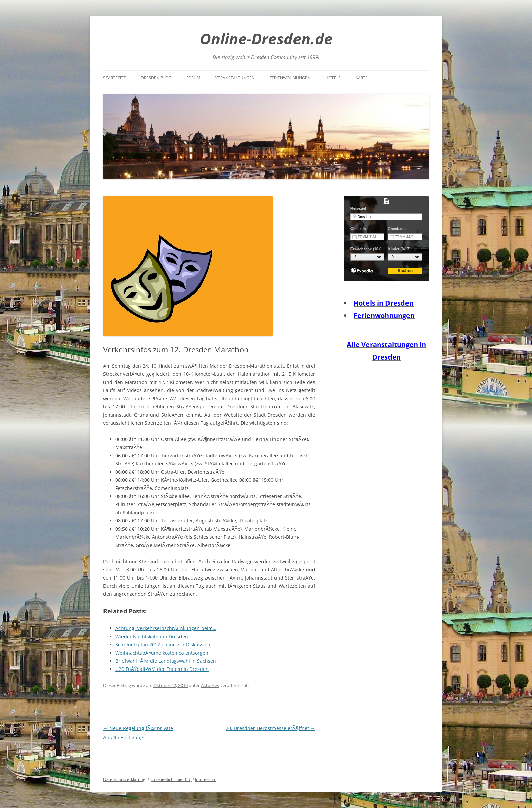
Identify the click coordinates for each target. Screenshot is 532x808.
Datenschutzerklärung (124, 779)
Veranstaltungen (235, 78)
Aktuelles (210, 685)
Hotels (333, 78)
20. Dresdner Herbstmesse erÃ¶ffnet (270, 728)
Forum (193, 78)
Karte (362, 78)
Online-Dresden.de (266, 39)
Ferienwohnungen (290, 78)
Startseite (115, 78)
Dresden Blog (156, 78)
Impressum (206, 779)
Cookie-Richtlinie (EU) (172, 779)
